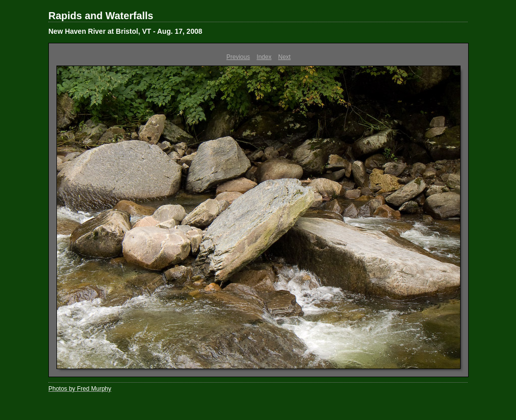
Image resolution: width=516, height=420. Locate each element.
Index (264, 57)
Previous (238, 57)
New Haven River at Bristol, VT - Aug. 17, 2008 (125, 31)
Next (284, 57)
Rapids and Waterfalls (101, 16)
